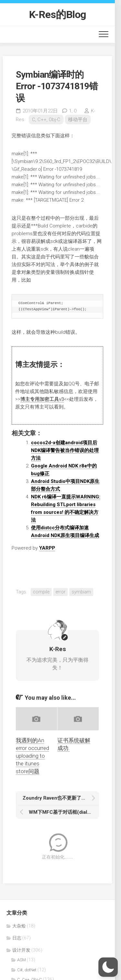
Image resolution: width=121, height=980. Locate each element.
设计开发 (21, 950)
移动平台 (78, 120)
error (60, 592)
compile (41, 592)
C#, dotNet (27, 970)
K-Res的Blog (58, 14)
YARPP (47, 548)
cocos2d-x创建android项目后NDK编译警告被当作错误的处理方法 (65, 450)
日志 (17, 938)
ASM (21, 960)
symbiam (81, 592)
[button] (108, 967)
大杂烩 (19, 926)
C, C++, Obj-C (46, 120)
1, (73, 111)
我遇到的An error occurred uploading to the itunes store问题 (32, 756)
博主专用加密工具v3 (42, 399)
